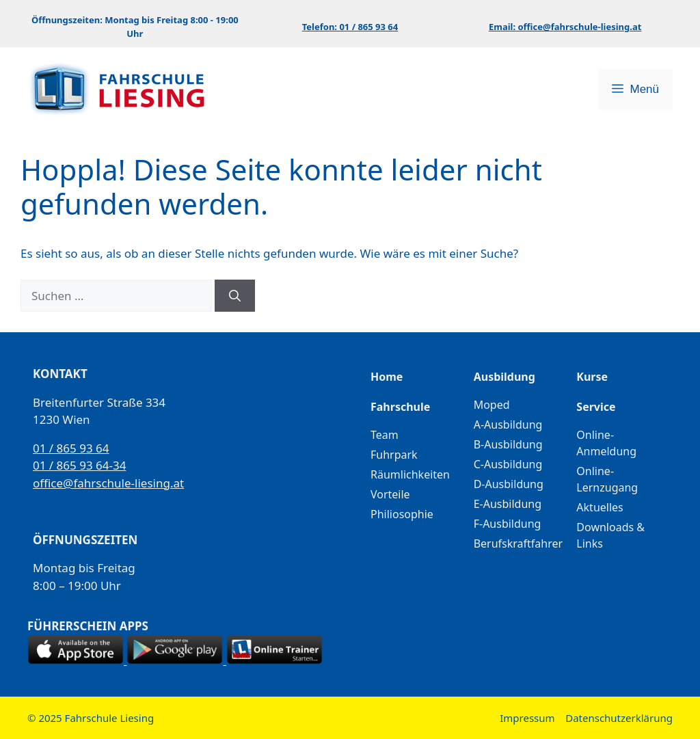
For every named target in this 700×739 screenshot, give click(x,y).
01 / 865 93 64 (71, 448)
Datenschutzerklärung (619, 718)
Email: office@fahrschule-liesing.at (565, 27)
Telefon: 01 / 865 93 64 (350, 27)
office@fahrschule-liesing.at (108, 483)
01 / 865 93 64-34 (79, 465)
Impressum (527, 718)
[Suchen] (235, 296)
